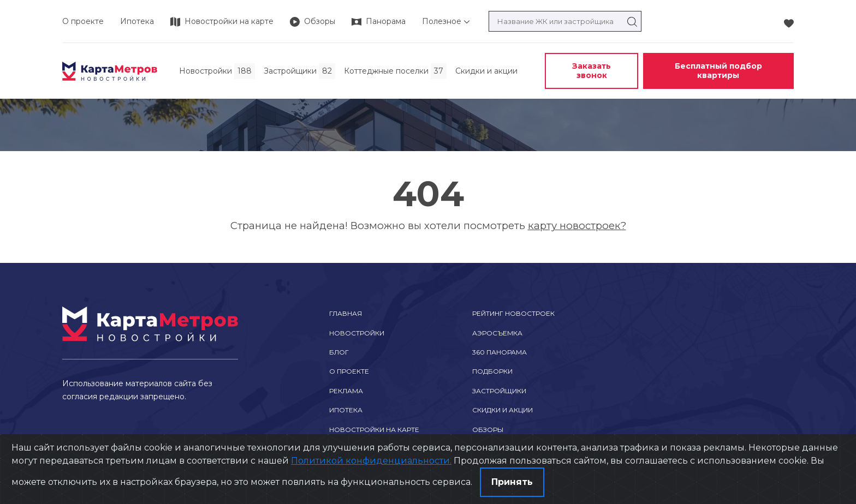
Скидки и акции (503, 410)
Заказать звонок (592, 71)
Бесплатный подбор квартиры (718, 71)
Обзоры (488, 430)
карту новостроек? (577, 226)
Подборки (492, 371)
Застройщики (499, 391)
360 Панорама (500, 352)
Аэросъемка (497, 333)
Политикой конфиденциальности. (371, 461)
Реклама (346, 391)
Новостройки (357, 333)
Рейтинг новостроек (513, 313)
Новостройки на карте (374, 430)
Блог (339, 352)
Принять (512, 482)
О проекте (83, 21)
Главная (346, 313)
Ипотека (137, 21)
